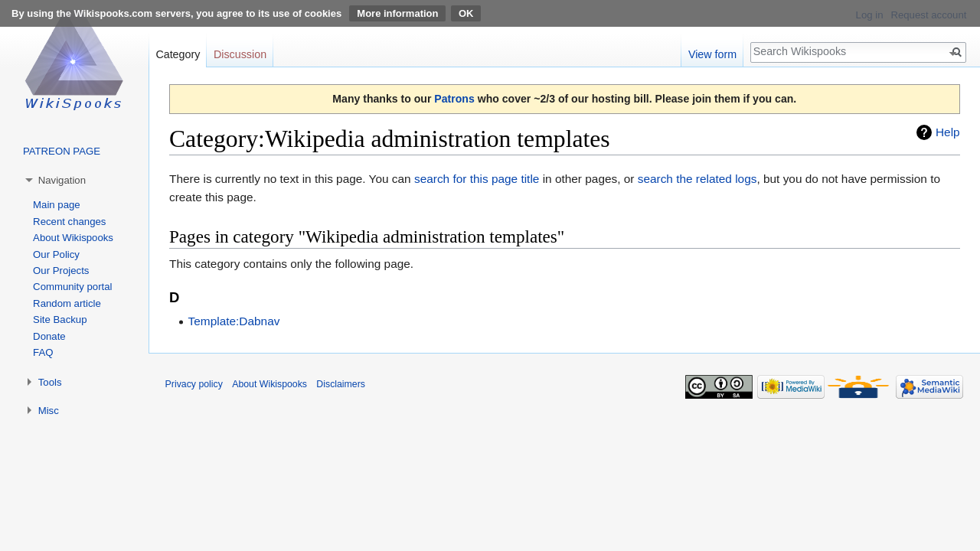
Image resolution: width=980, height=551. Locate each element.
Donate (49, 336)
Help (948, 132)
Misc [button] (49, 411)
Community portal (72, 287)
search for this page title (477, 179)
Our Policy (56, 254)
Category (178, 54)
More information (397, 13)
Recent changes (69, 222)
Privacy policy (194, 384)
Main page (57, 205)
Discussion (240, 54)
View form (712, 54)
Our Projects (61, 271)
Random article (67, 303)
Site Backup (60, 320)
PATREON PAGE (62, 151)
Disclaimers (341, 384)
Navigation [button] (62, 180)
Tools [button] (50, 382)
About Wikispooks (73, 238)
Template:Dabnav (234, 321)
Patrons (454, 99)
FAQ (43, 352)
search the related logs (697, 179)
